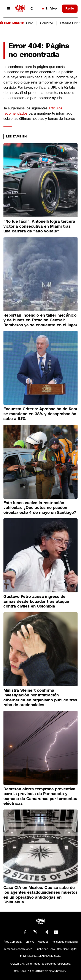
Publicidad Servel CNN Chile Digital (56, 949)
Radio (70, 8)
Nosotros (43, 942)
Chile (30, 23)
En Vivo (49, 8)
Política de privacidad (65, 942)
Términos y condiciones (18, 949)
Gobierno (47, 23)
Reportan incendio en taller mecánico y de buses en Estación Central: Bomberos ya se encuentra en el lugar (40, 320)
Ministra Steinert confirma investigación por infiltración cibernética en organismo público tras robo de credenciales (40, 698)
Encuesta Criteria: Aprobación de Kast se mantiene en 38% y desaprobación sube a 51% (40, 414)
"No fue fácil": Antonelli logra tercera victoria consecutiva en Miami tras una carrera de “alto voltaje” (39, 226)
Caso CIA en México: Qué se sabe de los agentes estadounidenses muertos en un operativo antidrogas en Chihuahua (40, 895)
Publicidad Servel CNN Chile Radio (40, 956)
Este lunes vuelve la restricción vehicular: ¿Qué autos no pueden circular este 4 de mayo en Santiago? (40, 508)
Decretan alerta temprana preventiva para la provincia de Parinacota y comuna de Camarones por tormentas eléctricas (40, 796)
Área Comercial (13, 942)
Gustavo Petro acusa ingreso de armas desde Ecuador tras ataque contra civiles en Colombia (36, 601)
